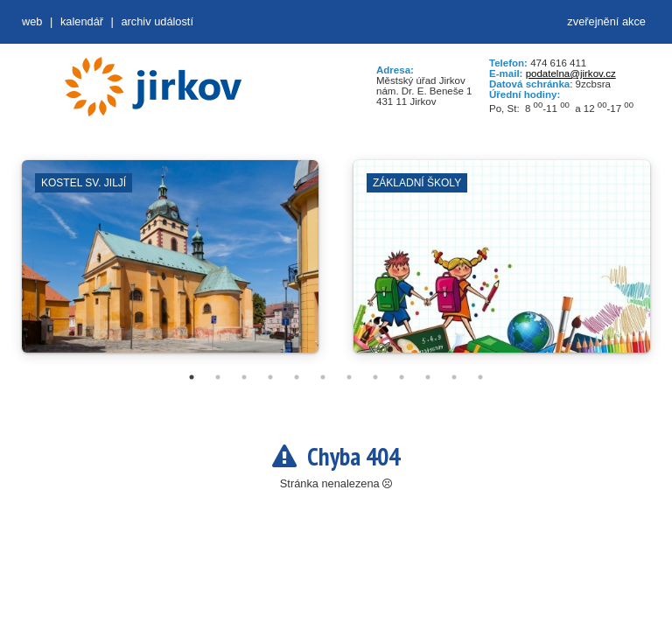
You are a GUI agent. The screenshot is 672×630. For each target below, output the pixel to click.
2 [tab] (218, 377)
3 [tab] (244, 377)
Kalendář (82, 21)
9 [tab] (402, 377)
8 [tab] (375, 377)
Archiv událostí (157, 21)
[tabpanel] (170, 265)
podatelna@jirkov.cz (571, 73)
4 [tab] (270, 377)
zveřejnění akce (606, 21)
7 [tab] (349, 377)
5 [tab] (297, 377)
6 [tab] (323, 377)
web (32, 21)
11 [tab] (454, 377)
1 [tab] (192, 377)
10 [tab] (428, 377)
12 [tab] (480, 377)
